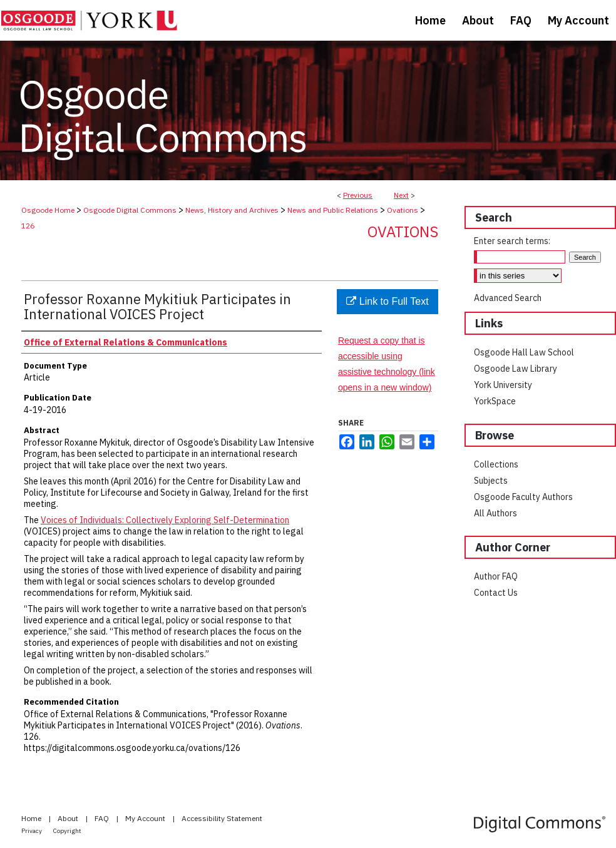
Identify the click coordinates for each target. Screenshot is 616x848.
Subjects (491, 481)
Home (32, 818)
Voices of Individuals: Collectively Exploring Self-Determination (165, 520)
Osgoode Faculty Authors (523, 497)
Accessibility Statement (222, 818)
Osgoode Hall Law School (524, 352)
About (69, 818)
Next (401, 195)
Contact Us (496, 593)
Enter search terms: (512, 241)
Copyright (67, 831)
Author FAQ (496, 576)
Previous (358, 195)
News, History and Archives (232, 210)
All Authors (495, 513)
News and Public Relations (333, 210)
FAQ (103, 818)
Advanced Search (508, 298)
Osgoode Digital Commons (130, 210)
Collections (496, 464)
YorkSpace (495, 401)
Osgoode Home (48, 210)
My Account (146, 818)
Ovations (403, 210)
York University (503, 385)
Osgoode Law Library (516, 369)
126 (28, 226)
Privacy (32, 831)
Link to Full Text (387, 301)
